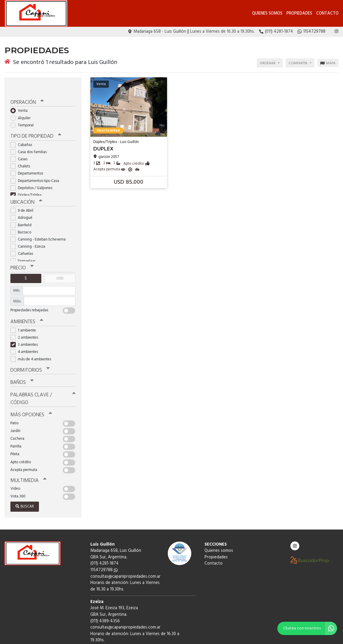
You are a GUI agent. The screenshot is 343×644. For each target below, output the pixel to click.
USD (60, 263)
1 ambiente (25, 314)
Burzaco (23, 217)
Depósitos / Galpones (33, 174)
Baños (21, 365)
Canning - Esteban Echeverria (40, 225)
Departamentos (29, 160)
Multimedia (26, 453)
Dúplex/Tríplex (28, 181)
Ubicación (25, 188)
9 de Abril (24, 196)
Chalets (22, 152)
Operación (26, 89)
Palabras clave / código (42, 377)
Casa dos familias (30, 138)
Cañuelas (24, 239)
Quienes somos (267, 14)
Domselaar (25, 246)
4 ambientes (26, 336)
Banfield (23, 210)
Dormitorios (28, 354)
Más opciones (30, 388)
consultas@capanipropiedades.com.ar (125, 549)
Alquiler (22, 105)
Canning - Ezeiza (30, 232)
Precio (21, 253)
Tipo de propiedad (33, 123)
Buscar (25, 479)
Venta (21, 98)
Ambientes (25, 306)
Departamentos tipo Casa (37, 167)
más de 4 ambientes (33, 343)
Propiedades (299, 14)
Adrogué (23, 203)
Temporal (24, 112)
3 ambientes (26, 329)
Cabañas (23, 131)
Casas (21, 145)
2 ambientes (26, 321)
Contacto (327, 14)
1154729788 (104, 542)
